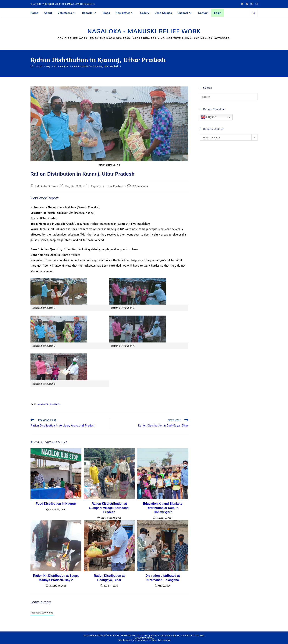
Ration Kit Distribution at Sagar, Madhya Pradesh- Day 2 (56, 578)
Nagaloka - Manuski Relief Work (144, 31)
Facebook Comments (42, 612)
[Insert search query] (229, 97)
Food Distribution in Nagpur (56, 504)
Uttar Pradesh (115, 186)
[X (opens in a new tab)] (242, 4)
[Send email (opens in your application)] (256, 4)
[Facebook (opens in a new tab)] (247, 4)
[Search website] (254, 13)
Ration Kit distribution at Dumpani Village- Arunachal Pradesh (109, 508)
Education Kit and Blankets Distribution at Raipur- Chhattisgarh (163, 508)
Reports (96, 186)
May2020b (43, 404)
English (209, 117)
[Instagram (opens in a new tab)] (252, 4)
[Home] (32, 66)
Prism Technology (161, 640)
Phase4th (55, 404)
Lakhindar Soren (46, 186)
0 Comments (140, 186)
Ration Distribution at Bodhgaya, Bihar (109, 578)
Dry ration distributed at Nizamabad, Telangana (163, 578)
